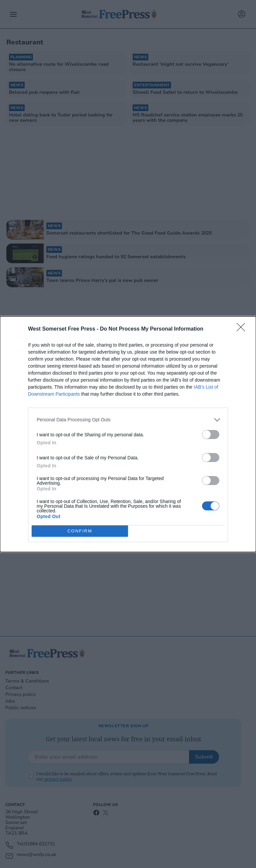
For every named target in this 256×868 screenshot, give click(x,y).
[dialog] (128, 434)
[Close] (243, 329)
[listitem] (128, 420)
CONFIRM (80, 531)
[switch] (211, 435)
